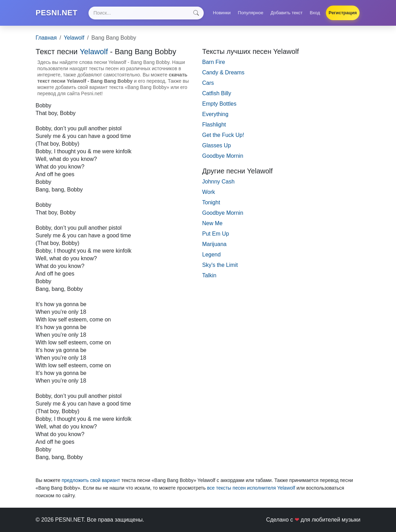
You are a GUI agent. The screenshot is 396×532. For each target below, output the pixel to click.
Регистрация (343, 13)
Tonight (211, 202)
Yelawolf (74, 38)
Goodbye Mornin (223, 156)
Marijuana (214, 244)
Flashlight (214, 125)
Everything (216, 114)
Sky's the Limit (220, 265)
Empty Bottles (220, 104)
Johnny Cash (218, 182)
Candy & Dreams (224, 72)
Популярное (250, 13)
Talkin (209, 275)
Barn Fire (214, 62)
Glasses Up (217, 145)
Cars (208, 83)
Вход (315, 13)
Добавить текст (286, 13)
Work (209, 192)
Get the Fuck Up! (223, 135)
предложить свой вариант (91, 480)
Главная (46, 38)
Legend (212, 255)
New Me (213, 223)
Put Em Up (216, 234)
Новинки (222, 13)
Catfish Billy (217, 93)
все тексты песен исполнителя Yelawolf (251, 488)
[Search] (146, 13)
